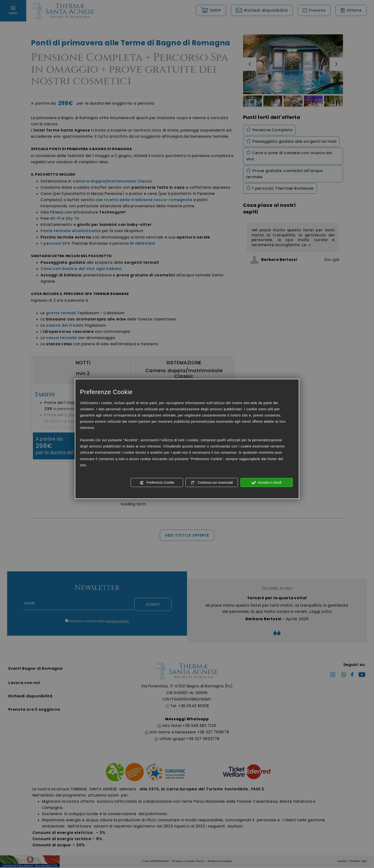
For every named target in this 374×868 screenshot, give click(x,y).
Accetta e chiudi (267, 483)
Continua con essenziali (212, 483)
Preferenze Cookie (157, 483)
